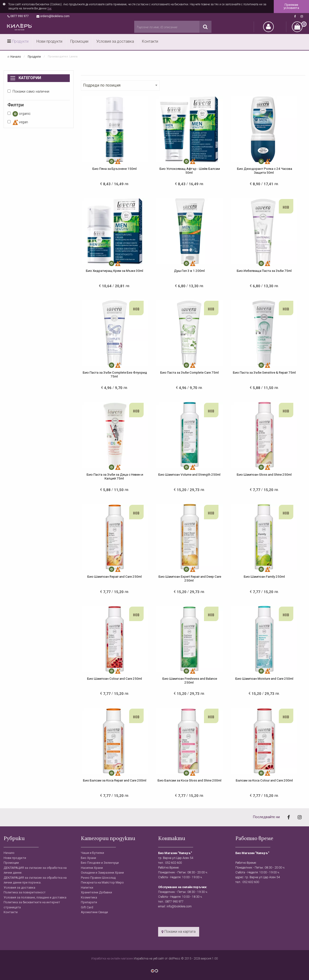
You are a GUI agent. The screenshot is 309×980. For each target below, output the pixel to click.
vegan (18, 122)
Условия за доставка (115, 41)
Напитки (87, 887)
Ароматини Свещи (94, 912)
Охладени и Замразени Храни (102, 873)
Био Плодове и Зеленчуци (100, 863)
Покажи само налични (28, 92)
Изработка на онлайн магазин (112, 958)
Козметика (89, 897)
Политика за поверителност (25, 892)
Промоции (79, 41)
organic (19, 114)
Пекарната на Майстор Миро (102, 882)
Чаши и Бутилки (92, 853)
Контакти (150, 41)
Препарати (89, 902)
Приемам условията (291, 6)
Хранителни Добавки (96, 892)
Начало (16, 56)
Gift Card (87, 907)
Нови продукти (49, 41)
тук (49, 8)
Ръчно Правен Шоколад (98, 878)
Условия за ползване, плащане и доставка (35, 897)
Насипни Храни (92, 868)
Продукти (20, 41)
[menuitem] (18, 42)
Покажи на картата (179, 932)
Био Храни (88, 858)
